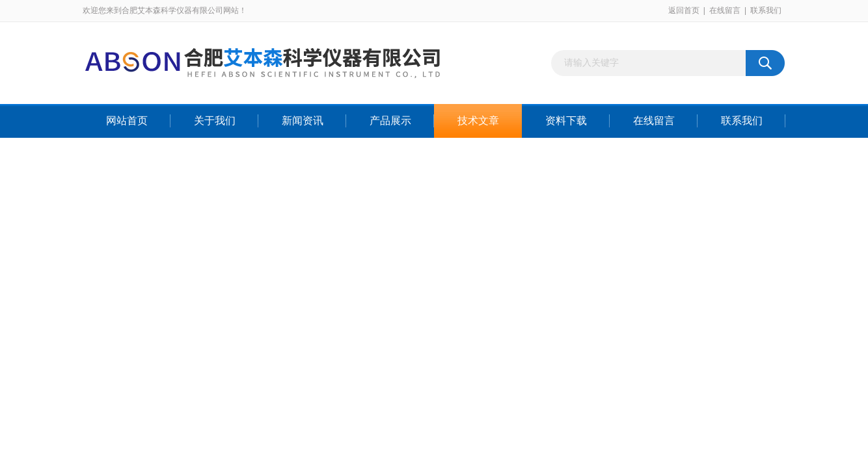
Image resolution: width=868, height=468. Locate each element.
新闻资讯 (303, 121)
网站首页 (127, 121)
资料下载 (566, 121)
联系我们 (766, 10)
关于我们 (215, 121)
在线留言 (725, 10)
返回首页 (684, 10)
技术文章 (478, 121)
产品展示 (390, 121)
